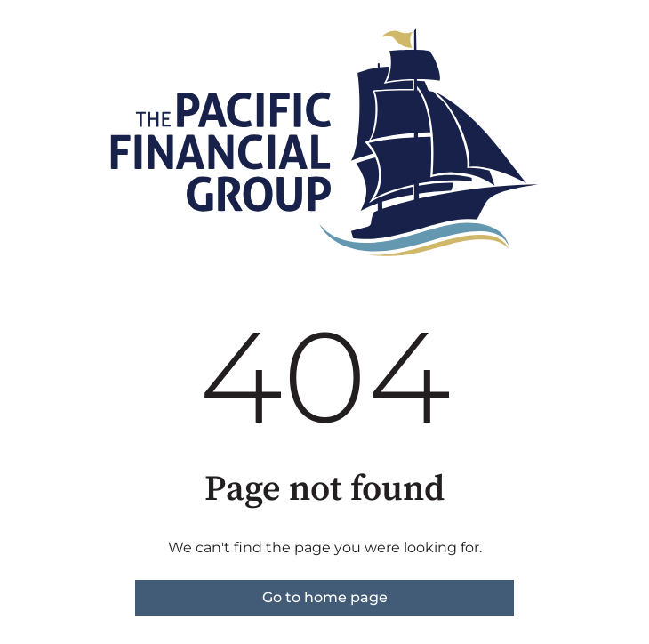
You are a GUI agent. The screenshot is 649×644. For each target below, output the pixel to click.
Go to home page (325, 597)
